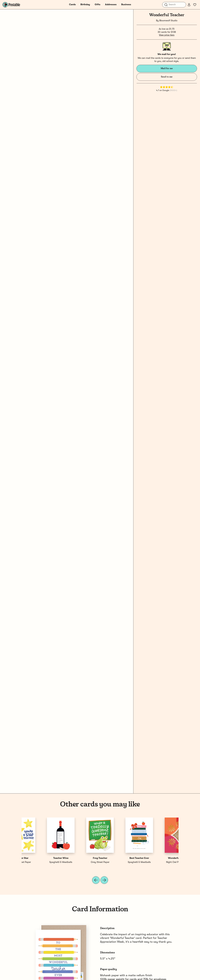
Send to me (167, 77)
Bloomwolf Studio (168, 21)
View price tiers (167, 35)
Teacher (80, 858)
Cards (72, 5)
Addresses (111, 5)
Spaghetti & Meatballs (120, 862)
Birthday (85, 5)
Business (126, 5)
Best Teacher (120, 858)
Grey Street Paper (159, 862)
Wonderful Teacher (41, 858)
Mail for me (167, 68)
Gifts (98, 5)
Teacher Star (159, 858)
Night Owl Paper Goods (41, 862)
